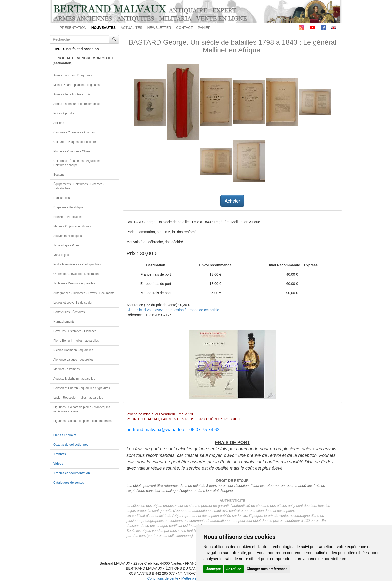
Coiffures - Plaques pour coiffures (75, 142)
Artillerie (59, 123)
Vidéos (58, 464)
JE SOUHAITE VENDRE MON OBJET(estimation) (83, 61)
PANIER (204, 28)
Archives (60, 454)
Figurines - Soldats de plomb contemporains (83, 421)
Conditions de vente (163, 578)
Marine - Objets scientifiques (72, 226)
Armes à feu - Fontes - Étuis (72, 94)
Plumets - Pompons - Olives (72, 151)
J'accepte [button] (213, 569)
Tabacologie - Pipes (66, 245)
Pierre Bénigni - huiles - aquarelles (76, 341)
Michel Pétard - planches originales (77, 85)
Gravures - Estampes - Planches (75, 331)
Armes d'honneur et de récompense (77, 104)
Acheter (232, 201)
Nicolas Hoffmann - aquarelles (73, 350)
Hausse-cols (62, 198)
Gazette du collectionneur (72, 445)
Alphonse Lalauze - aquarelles (73, 360)
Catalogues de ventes (69, 483)
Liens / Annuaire (65, 435)
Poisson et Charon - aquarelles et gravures (82, 388)
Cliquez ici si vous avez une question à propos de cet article (173, 310)
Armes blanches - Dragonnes (73, 75)
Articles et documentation (72, 473)
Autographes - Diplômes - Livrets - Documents (84, 293)
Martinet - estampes (67, 369)
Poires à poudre (64, 113)
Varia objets (61, 255)
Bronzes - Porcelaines (68, 217)
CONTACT (185, 28)
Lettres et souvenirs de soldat (73, 303)
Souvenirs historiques (68, 236)
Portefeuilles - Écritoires (69, 312)
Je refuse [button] (234, 569)
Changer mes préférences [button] (267, 569)
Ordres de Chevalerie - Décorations (77, 274)
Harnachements (64, 322)
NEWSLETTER (159, 28)
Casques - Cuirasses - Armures (74, 132)
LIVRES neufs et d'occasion (76, 49)
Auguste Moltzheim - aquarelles (74, 379)
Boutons (59, 175)
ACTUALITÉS (131, 28)
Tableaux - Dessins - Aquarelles (74, 283)
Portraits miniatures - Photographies (77, 264)
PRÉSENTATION (73, 28)
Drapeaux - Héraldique (68, 207)
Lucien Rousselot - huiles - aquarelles (78, 398)
